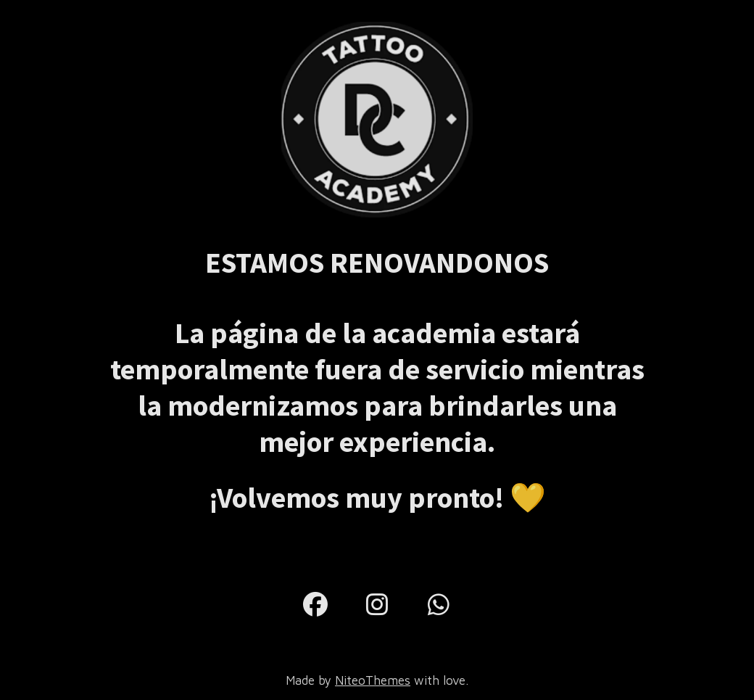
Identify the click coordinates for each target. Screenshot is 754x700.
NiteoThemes (373, 680)
